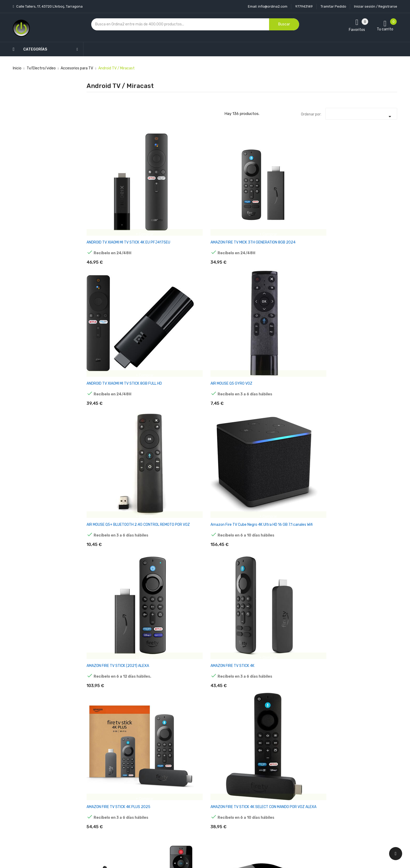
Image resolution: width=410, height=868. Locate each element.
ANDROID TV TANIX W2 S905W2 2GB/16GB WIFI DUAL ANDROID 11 (213, 530)
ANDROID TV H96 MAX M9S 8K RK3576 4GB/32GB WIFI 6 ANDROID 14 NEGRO (215, 357)
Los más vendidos (145, 776)
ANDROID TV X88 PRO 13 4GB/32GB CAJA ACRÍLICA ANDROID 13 (162, 616)
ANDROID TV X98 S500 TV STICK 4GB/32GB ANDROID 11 (215, 702)
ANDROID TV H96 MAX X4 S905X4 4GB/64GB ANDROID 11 (161, 444)
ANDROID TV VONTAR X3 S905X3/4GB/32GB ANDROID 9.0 (107, 616)
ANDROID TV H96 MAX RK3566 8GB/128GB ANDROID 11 (264, 357)
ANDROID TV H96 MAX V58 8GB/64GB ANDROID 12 (109, 441)
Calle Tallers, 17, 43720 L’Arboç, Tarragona (49, 6)
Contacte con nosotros (203, 804)
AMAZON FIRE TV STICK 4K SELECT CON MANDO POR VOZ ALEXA (268, 271)
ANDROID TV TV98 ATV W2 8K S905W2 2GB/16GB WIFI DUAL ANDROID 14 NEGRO (268, 532)
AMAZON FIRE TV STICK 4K (162, 266)
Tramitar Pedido (333, 6)
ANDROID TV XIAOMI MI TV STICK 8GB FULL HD (214, 182)
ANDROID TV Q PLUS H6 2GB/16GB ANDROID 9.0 (372, 269)
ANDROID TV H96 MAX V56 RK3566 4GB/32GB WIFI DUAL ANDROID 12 (321, 357)
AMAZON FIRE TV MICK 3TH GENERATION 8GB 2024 (162, 182)
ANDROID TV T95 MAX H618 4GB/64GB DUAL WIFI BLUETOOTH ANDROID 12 (268, 444)
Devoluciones (194, 795)
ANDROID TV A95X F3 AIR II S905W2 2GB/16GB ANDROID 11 (268, 702)
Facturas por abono (251, 804)
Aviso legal (192, 776)
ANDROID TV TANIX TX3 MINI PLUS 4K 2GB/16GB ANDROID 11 (319, 444)
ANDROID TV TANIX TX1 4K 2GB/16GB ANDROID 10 (108, 355)
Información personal (253, 767)
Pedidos (241, 795)
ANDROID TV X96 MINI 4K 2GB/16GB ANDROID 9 (107, 700)
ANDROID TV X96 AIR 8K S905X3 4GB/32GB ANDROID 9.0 (266, 616)
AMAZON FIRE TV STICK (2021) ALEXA (106, 269)
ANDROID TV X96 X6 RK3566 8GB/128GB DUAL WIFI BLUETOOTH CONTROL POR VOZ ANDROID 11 (321, 273)
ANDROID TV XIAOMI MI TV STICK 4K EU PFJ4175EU (108, 182)
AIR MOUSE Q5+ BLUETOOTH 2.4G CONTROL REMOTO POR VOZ (318, 187)
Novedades (140, 767)
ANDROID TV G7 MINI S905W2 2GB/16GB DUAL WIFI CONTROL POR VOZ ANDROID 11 (374, 705)
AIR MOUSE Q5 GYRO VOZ (267, 180)
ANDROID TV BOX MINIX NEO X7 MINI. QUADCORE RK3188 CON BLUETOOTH (320, 702)
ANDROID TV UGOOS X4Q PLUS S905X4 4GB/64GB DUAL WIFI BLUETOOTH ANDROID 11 (374, 532)
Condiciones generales (202, 785)
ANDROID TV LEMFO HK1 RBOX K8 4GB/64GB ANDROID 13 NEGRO (212, 444)
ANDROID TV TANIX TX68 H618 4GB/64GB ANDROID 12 (161, 530)
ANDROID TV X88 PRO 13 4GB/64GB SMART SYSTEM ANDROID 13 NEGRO (213, 619)
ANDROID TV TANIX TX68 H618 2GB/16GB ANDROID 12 (374, 444)
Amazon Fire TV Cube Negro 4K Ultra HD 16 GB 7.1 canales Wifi (374, 185)
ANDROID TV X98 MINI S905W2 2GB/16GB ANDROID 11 (157, 702)
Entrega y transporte (201, 767)
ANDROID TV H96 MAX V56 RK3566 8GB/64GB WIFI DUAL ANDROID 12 (374, 357)
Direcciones (245, 813)
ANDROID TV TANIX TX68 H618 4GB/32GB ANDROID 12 (109, 530)
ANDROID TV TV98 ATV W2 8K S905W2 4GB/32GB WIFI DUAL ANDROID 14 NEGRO (321, 532)
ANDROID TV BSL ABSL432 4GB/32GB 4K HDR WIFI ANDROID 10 (162, 357)
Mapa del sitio (194, 813)
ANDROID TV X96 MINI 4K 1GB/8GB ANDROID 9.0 (372, 614)
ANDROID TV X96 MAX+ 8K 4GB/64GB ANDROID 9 (321, 614)
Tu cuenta (245, 757)
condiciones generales (347, 786)
